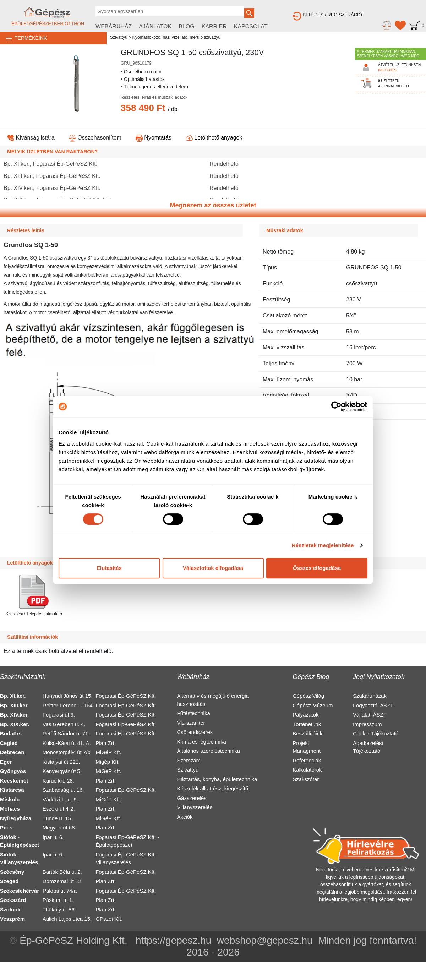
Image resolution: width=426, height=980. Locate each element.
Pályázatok (305, 715)
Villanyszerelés (195, 807)
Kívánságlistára (31, 138)
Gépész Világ (308, 696)
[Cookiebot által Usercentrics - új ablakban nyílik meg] (336, 407)
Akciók (185, 817)
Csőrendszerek (195, 732)
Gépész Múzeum (313, 705)
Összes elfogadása (317, 568)
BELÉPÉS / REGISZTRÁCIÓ (327, 15)
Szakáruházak (370, 696)
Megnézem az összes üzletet (213, 205)
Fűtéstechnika (193, 713)
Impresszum (367, 724)
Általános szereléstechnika (208, 751)
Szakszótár (306, 779)
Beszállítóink (307, 733)
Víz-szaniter (191, 723)
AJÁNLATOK (155, 26)
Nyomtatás (154, 138)
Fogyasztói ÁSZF (373, 705)
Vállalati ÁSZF (370, 715)
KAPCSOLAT (251, 26)
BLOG (186, 26)
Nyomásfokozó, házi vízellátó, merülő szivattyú (176, 37)
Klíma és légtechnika (201, 742)
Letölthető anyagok (214, 138)
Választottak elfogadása (213, 568)
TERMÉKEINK (23, 38)
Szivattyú (119, 37)
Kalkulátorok (307, 770)
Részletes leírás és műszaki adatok (154, 97)
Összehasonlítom (95, 138)
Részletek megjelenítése (323, 545)
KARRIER (214, 26)
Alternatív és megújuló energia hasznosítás (213, 700)
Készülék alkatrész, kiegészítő (212, 788)
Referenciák (307, 760)
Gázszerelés (192, 798)
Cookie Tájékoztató (376, 733)
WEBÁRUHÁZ (114, 26)
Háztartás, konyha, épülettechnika (217, 779)
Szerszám (189, 760)
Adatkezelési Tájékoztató (368, 747)
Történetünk (307, 724)
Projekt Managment (307, 747)
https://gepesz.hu (173, 940)
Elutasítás (109, 568)
